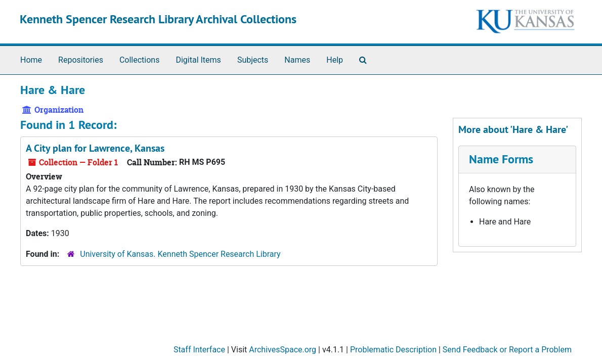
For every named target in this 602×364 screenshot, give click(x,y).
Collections (140, 60)
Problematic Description (393, 350)
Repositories (81, 60)
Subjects (253, 60)
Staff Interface (199, 350)
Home (31, 60)
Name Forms (501, 159)
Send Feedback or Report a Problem (507, 350)
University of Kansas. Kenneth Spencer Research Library (180, 254)
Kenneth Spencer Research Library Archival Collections (158, 19)
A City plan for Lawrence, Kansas (95, 148)
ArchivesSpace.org (283, 350)
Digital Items (198, 60)
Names (297, 60)
